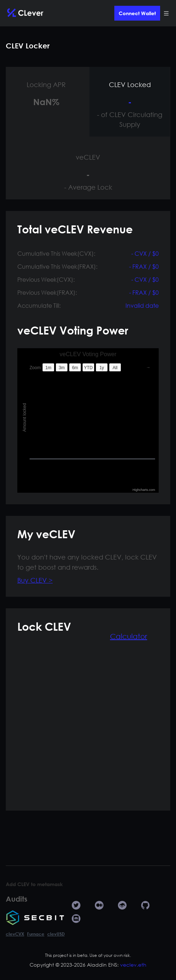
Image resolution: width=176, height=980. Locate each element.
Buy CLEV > (35, 580)
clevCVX (15, 934)
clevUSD (56, 934)
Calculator (129, 636)
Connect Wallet (137, 13)
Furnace (36, 934)
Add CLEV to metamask (34, 884)
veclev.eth (133, 965)
